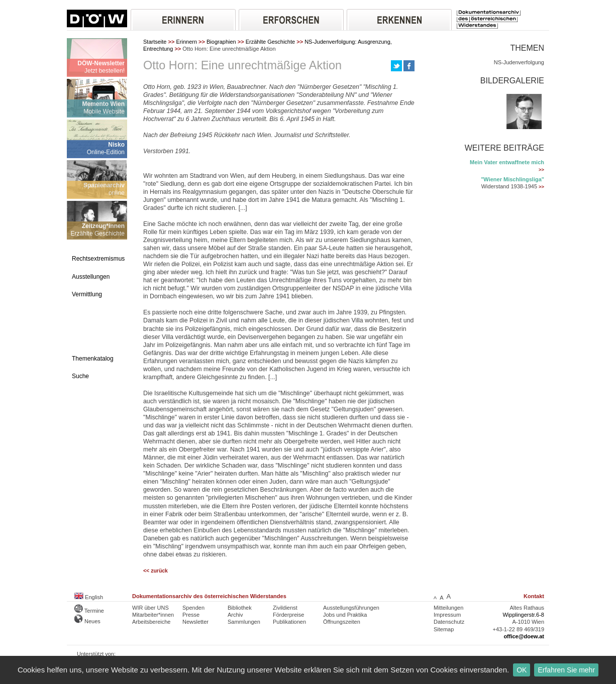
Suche (80, 376)
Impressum (447, 615)
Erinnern (186, 42)
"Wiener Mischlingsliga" (512, 179)
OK (522, 670)
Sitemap (444, 629)
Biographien (221, 42)
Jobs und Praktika (345, 615)
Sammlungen (244, 622)
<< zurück (156, 571)
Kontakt (534, 596)
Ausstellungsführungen (351, 608)
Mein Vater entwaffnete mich (507, 162)
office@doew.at (524, 636)
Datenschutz (449, 622)
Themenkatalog (93, 359)
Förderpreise (288, 615)
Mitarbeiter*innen (153, 615)
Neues (87, 621)
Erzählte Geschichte (270, 42)
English (89, 597)
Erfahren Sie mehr (566, 670)
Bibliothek (240, 608)
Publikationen (289, 622)
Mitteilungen (448, 608)
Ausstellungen (91, 277)
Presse (191, 615)
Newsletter (195, 622)
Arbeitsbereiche (151, 622)
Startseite (155, 42)
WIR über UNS (150, 608)
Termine (89, 611)
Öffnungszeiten (342, 622)
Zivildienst (285, 608)
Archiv (235, 615)
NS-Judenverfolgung (519, 62)
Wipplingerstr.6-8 (523, 615)
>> (541, 170)
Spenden (193, 608)
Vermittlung (87, 294)
